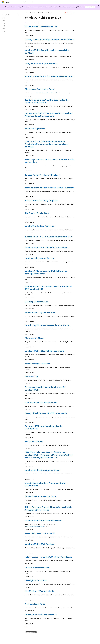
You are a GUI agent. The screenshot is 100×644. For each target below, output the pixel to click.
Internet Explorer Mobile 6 (37, 567)
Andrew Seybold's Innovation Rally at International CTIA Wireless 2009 (48, 288)
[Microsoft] (3, 2)
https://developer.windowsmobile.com (46, 93)
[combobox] (10, 15)
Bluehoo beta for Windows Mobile (41, 615)
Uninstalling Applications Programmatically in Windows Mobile (46, 484)
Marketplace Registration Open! (40, 89)
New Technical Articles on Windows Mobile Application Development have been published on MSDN (47, 144)
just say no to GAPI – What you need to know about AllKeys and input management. (49, 114)
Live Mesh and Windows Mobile (40, 591)
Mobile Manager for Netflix (38, 363)
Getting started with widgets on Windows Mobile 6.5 (50, 39)
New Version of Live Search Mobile (41, 402)
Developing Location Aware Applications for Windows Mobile (45, 388)
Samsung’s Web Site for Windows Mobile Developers (49, 188)
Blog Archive (33, 13)
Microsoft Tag (31, 376)
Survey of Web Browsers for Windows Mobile (46, 413)
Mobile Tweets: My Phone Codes (40, 312)
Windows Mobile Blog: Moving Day (41, 27)
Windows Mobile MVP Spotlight (40, 544)
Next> (27, 627)
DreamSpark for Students (37, 302)
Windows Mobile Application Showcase (43, 520)
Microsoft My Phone (34, 338)
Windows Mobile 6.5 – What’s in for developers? (47, 247)
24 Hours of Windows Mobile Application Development (44, 427)
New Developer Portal (35, 604)
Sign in (97, 2)
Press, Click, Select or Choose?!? (40, 533)
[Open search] (93, 2)
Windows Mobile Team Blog (44, 13)
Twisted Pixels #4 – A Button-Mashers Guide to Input (49, 76)
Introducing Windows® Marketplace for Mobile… (48, 325)
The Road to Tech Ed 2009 (37, 213)
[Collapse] (18, 12)
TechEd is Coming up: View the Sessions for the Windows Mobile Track (47, 101)
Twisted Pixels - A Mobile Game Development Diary (49, 237)
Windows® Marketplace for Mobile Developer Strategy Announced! (46, 272)
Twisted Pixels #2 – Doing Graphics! (41, 200)
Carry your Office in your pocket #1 (41, 63)
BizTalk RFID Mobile (34, 441)
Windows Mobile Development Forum (43, 470)
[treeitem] (10, 18)
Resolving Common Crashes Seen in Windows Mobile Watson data (50, 161)
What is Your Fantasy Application (40, 226)
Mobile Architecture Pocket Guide (41, 496)
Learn (26, 13)
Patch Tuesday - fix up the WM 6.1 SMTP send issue (48, 557)
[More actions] (74, 13)
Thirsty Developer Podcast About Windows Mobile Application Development (48, 508)
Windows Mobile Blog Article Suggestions (45, 351)
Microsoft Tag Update (35, 129)
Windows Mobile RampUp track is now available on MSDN (47, 51)
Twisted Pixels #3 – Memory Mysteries (43, 175)
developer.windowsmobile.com (39, 258)
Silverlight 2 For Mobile (36, 580)
